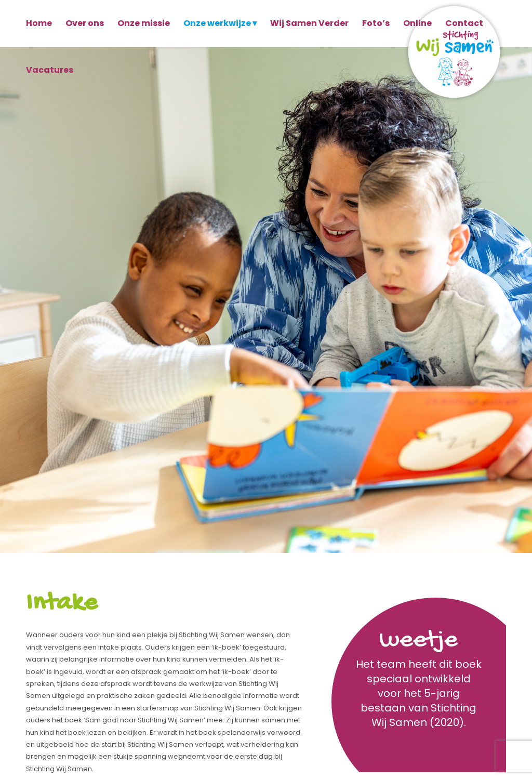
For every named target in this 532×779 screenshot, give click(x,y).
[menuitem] (39, 23)
